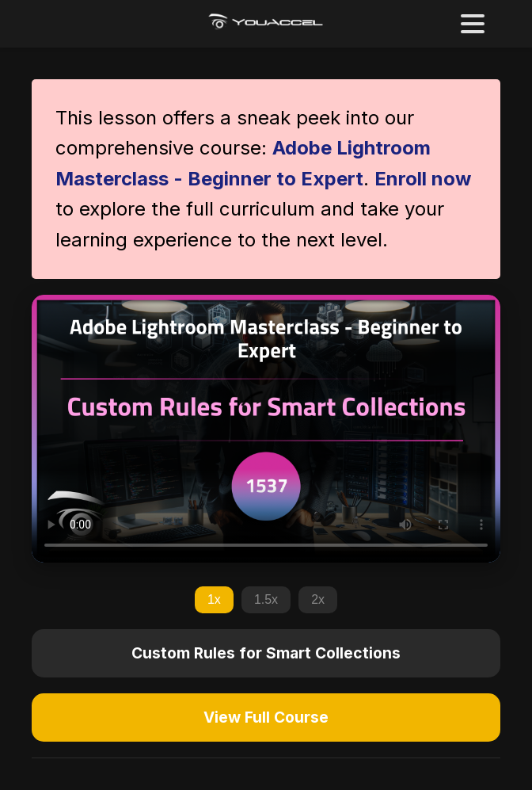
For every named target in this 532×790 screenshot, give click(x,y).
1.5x (266, 599)
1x (214, 599)
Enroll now (423, 179)
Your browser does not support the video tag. (266, 429)
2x (318, 599)
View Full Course (266, 717)
